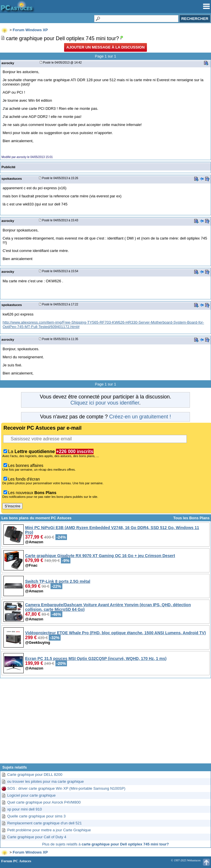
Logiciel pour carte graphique (31, 795)
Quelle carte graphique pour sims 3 (36, 816)
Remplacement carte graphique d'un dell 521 (44, 823)
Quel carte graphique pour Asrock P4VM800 (44, 802)
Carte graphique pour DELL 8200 (35, 775)
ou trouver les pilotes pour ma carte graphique (45, 781)
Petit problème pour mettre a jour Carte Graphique (49, 830)
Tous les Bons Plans (191, 518)
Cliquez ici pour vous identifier (105, 403)
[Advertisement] (105, 723)
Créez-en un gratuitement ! (140, 417)
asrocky (8, 63)
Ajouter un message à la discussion (105, 47)
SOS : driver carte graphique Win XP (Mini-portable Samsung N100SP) (66, 788)
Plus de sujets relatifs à (105, 844)
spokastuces (12, 178)
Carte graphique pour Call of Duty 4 (37, 837)
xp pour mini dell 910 (25, 809)
